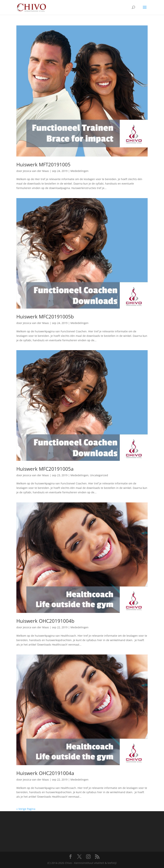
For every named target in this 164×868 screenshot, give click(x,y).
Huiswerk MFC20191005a (45, 469)
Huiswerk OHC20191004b (45, 621)
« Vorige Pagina (26, 809)
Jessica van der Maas (36, 171)
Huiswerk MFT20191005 (43, 165)
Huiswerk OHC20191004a (45, 773)
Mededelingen (79, 171)
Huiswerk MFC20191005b (45, 317)
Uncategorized (99, 475)
